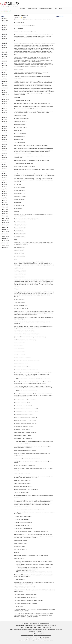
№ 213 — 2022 (5, 220)
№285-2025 (5, 57)
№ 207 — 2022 (5, 232)
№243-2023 (5, 151)
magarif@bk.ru (46, 637)
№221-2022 (5, 203)
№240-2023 (5, 158)
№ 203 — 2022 (5, 241)
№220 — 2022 (5, 205)
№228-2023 (5, 189)
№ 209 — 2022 (5, 229)
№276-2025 (5, 77)
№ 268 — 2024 (5, 95)
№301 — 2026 (5, 21)
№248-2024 (5, 140)
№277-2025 (5, 75)
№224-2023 (5, 196)
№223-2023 (5, 198)
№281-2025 (5, 66)
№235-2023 (5, 171)
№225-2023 (5, 194)
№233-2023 (5, 176)
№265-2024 (5, 102)
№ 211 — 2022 (5, 225)
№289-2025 (5, 48)
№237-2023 (5, 167)
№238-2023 (5, 164)
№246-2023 (5, 144)
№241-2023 (5, 155)
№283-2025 (5, 61)
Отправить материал (6, 11)
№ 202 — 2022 (5, 243)
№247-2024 (5, 142)
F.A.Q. (56, 8)
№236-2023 (5, 169)
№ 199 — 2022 (5, 247)
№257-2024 (5, 119)
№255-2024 (5, 124)
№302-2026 (5, 19)
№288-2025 (5, 50)
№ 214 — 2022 (5, 218)
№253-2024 (5, 128)
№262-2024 (5, 108)
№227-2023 (5, 185)
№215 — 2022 (5, 216)
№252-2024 (5, 131)
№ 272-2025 (5, 88)
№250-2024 (5, 135)
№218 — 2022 (5, 211)
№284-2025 (5, 59)
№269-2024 (5, 93)
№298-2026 (5, 27)
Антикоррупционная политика (44, 635)
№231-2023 (5, 180)
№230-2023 (5, 182)
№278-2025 (5, 72)
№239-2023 (5, 162)
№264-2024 (5, 104)
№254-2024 (5, 126)
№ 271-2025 (5, 86)
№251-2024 (5, 133)
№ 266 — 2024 (5, 99)
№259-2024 (5, 115)
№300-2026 (5, 23)
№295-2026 (5, 34)
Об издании (23, 8)
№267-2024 (5, 97)
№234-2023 (5, 173)
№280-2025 (5, 68)
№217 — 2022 (5, 209)
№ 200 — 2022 (5, 245)
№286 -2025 (5, 54)
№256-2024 (5, 122)
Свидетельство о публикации (46, 8)
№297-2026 (5, 30)
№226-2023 (5, 191)
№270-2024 (5, 90)
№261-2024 (5, 111)
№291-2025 (5, 43)
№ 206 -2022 (5, 234)
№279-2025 (5, 70)
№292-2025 (5, 41)
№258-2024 (5, 117)
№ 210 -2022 (5, 227)
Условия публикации (32, 8)
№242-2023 (5, 153)
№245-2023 (5, 146)
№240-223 (4, 160)
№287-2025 (5, 52)
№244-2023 (5, 149)
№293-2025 (5, 39)
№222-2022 (5, 200)
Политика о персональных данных (29, 635)
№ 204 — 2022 (5, 238)
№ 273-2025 (5, 84)
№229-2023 (5, 187)
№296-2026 (5, 32)
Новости (24, 18)
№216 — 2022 (5, 214)
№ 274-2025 (5, 81)
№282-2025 (5, 63)
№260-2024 (5, 113)
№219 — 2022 (5, 207)
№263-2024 (5, 106)
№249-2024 (5, 137)
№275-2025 (5, 79)
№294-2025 (5, 36)
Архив (60, 8)
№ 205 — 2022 (5, 236)
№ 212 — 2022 (5, 223)
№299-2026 (5, 25)
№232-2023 (5, 178)
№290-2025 (5, 45)
